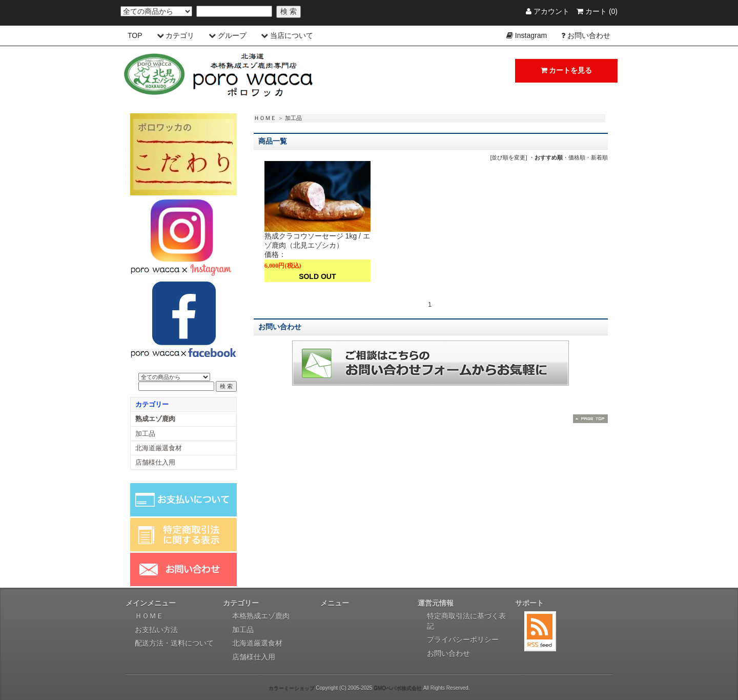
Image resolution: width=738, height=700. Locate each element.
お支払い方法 (156, 630)
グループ (232, 35)
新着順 (599, 157)
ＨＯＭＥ (265, 118)
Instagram (531, 35)
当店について (292, 35)
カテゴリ (180, 35)
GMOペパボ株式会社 (398, 688)
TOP (135, 35)
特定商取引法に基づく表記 (466, 621)
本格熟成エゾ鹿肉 (261, 616)
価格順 (577, 157)
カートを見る (567, 70)
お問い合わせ (589, 35)
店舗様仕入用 (155, 462)
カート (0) (597, 11)
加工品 (293, 118)
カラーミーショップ (292, 688)
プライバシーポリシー (463, 639)
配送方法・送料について (174, 643)
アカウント (548, 11)
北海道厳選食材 (159, 448)
